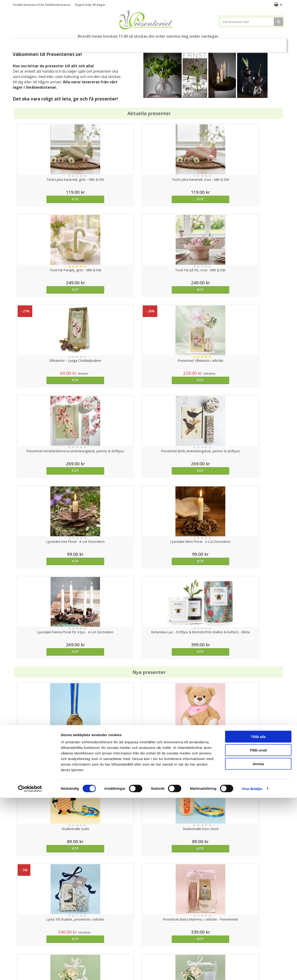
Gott (233, 44)
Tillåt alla (258, 919)
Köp (47, 199)
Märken (253, 44)
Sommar (103, 44)
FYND (270, 44)
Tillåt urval (258, 933)
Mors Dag (47, 44)
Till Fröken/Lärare (76, 44)
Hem (179, 44)
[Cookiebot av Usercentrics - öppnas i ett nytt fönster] (30, 971)
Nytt (26, 44)
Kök (197, 44)
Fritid (214, 44)
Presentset (128, 44)
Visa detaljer (252, 971)
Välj (250, 683)
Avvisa (258, 946)
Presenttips (156, 44)
